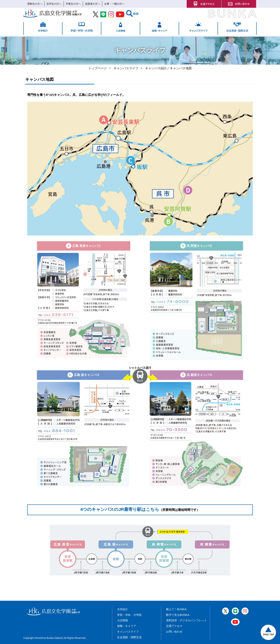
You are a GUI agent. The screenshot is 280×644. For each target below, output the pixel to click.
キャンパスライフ (128, 632)
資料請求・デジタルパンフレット (186, 620)
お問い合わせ (174, 632)
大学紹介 (122, 609)
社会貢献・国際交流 (129, 637)
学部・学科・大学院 (129, 615)
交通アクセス (174, 626)
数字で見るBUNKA (178, 615)
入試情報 (122, 620)
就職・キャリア (127, 626)
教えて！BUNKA (176, 609)
